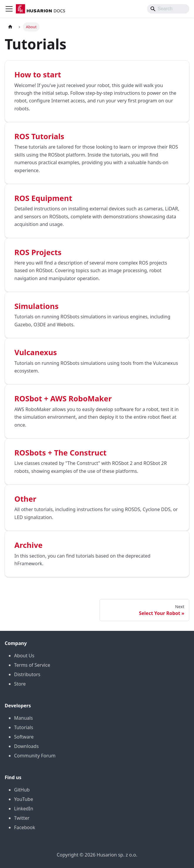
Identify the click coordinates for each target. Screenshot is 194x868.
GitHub (22, 790)
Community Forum (35, 756)
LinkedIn (24, 809)
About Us (24, 656)
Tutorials (24, 727)
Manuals (23, 718)
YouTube (24, 799)
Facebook (25, 827)
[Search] (168, 9)
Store (20, 684)
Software (24, 737)
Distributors (27, 674)
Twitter (22, 818)
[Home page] (10, 27)
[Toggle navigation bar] (9, 9)
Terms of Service (32, 665)
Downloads (26, 746)
